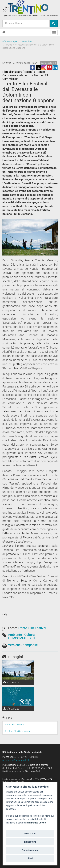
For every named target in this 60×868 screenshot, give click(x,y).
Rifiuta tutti (30, 842)
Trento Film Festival (32, 628)
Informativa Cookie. (36, 823)
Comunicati (27, 41)
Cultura (30, 635)
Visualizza (11, 682)
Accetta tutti (30, 834)
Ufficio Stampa (10, 41)
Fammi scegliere (30, 850)
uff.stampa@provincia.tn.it (16, 760)
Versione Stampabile (23, 645)
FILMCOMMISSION (21, 638)
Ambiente (15, 635)
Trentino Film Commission (18, 731)
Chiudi (30, 858)
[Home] (4, 32)
